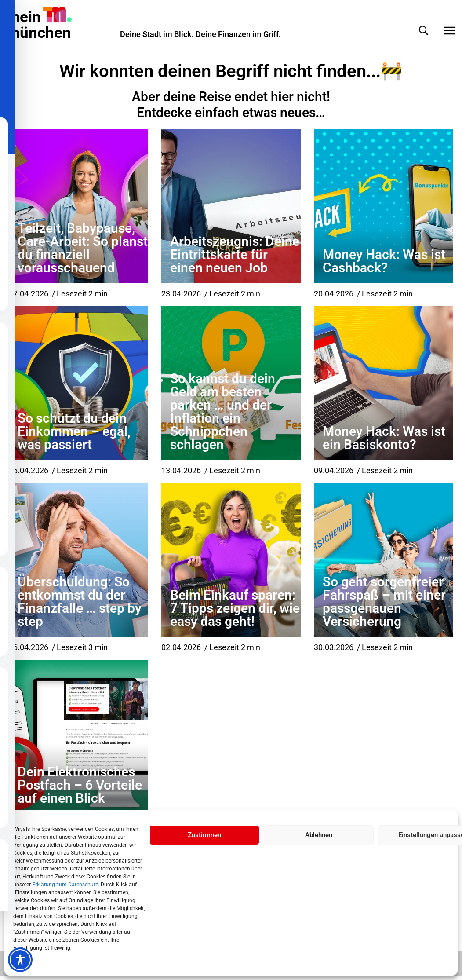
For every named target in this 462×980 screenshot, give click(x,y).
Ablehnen (319, 835)
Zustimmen (204, 835)
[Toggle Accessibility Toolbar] (20, 960)
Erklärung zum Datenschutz (65, 885)
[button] (415, 31)
